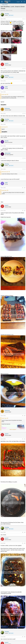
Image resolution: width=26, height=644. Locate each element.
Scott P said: (4, 95)
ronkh (6, 87)
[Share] (23, 19)
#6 (25, 124)
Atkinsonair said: (5, 172)
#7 (25, 146)
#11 (25, 210)
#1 (25, 19)
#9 (25, 169)
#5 (25, 113)
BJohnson (7, 108)
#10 (25, 188)
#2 (25, 69)
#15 (25, 543)
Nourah (7, 141)
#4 (25, 92)
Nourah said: (4, 190)
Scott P (7, 63)
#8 (25, 158)
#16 (25, 637)
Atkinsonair (8, 153)
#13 (25, 439)
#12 (25, 416)
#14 (25, 532)
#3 (25, 81)
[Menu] (2, 2)
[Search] (24, 2)
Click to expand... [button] (13, 429)
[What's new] (22, 2)
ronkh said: (4, 127)
